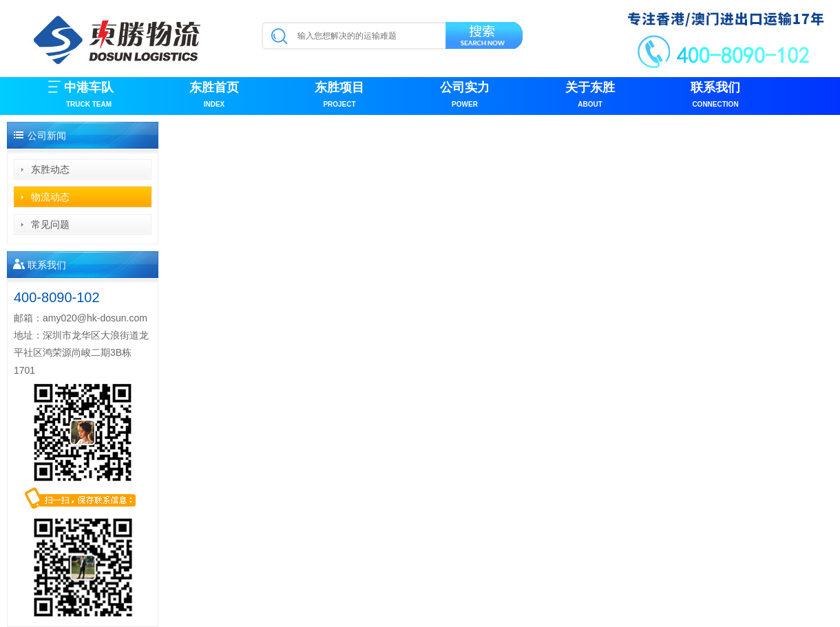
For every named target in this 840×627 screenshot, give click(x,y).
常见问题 (50, 224)
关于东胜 (590, 96)
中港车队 (89, 96)
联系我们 (715, 96)
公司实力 (465, 96)
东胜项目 (339, 96)
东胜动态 (50, 169)
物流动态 (50, 197)
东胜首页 (214, 96)
